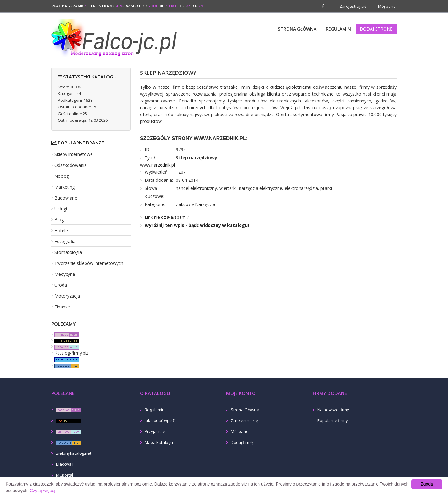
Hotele (61, 230)
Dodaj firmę (242, 442)
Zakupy (183, 204)
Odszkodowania (71, 165)
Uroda (61, 285)
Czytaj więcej (43, 491)
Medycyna (65, 274)
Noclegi (62, 176)
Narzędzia (205, 204)
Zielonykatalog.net (74, 453)
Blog (59, 220)
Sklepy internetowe (74, 154)
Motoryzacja (67, 296)
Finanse (62, 307)
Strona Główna (297, 29)
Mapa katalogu (159, 442)
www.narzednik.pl (157, 165)
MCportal (65, 475)
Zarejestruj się (353, 6)
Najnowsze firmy (333, 410)
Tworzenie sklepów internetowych (89, 263)
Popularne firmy (333, 420)
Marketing (65, 187)
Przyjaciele (155, 431)
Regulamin (338, 29)
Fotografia (65, 241)
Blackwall (65, 464)
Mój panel (384, 6)
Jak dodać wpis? (160, 420)
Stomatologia (68, 252)
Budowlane (66, 198)
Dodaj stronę (376, 29)
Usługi (61, 209)
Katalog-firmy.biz (71, 353)
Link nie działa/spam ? (167, 217)
